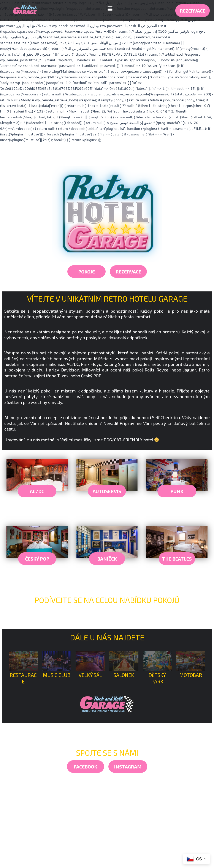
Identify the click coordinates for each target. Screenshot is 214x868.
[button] (110, 9)
